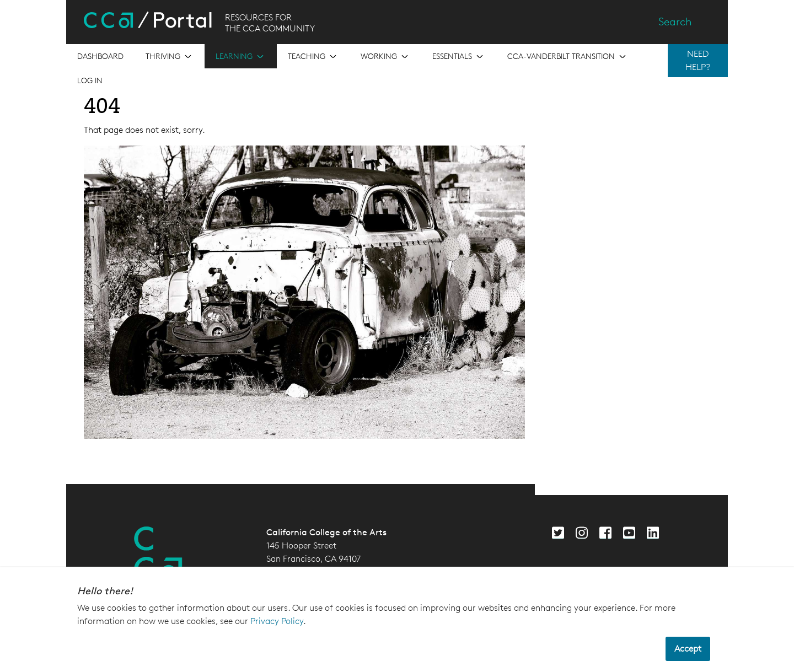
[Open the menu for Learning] (241, 56)
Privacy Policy (277, 621)
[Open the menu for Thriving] (170, 56)
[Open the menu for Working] (385, 56)
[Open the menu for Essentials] (459, 56)
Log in (90, 80)
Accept (688, 649)
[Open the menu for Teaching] (313, 56)
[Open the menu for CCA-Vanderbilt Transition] (568, 56)
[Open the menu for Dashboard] (100, 56)
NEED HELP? (698, 60)
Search (675, 21)
